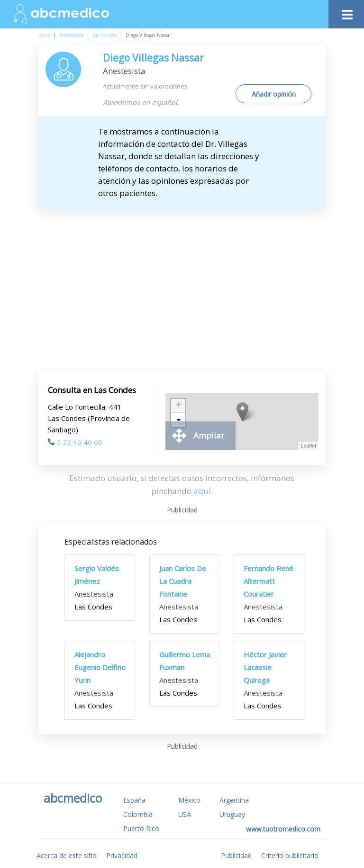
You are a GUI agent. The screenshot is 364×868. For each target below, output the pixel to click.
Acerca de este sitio (67, 855)
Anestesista (71, 35)
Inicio (44, 35)
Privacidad (122, 855)
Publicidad (236, 855)
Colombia (138, 814)
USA (185, 814)
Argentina (234, 800)
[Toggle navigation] (346, 12)
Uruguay (232, 814)
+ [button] (178, 406)
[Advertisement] (182, 280)
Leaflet (308, 446)
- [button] (179, 420)
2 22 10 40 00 (75, 442)
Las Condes (105, 35)
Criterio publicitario (290, 855)
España (134, 800)
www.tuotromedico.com (283, 829)
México (189, 800)
